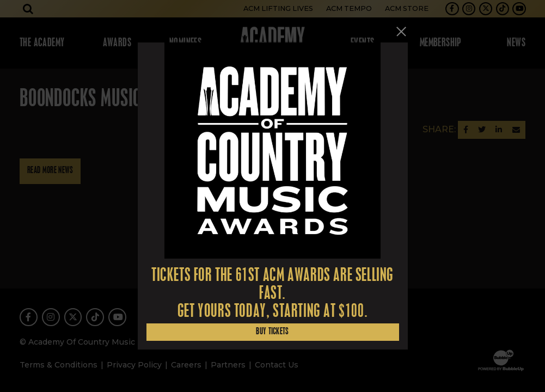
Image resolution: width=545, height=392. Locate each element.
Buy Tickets (272, 332)
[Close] (401, 31)
